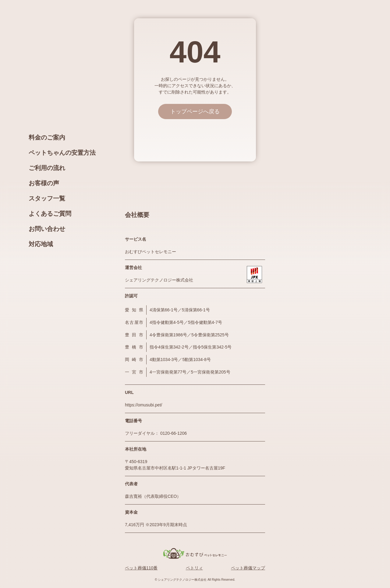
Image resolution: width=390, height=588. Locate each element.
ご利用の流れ (47, 168)
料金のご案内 (47, 137)
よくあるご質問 (50, 214)
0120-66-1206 (174, 433)
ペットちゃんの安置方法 (62, 153)
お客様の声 (44, 183)
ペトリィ (194, 568)
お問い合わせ (47, 229)
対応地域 (41, 244)
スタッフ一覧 (47, 198)
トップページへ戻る (195, 112)
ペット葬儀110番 (141, 568)
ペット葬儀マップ (248, 568)
